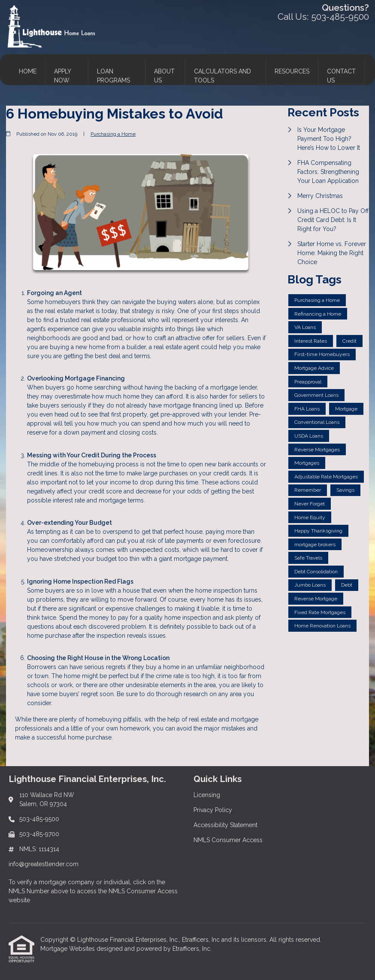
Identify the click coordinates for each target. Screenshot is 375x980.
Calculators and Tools (222, 76)
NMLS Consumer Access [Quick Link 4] (228, 840)
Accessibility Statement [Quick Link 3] (225, 825)
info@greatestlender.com (44, 864)
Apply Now (63, 76)
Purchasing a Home (113, 134)
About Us (164, 76)
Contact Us (341, 76)
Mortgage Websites (68, 949)
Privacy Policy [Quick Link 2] (213, 810)
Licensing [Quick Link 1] (207, 795)
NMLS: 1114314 (39, 849)
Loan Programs (113, 76)
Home (28, 71)
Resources (292, 71)
